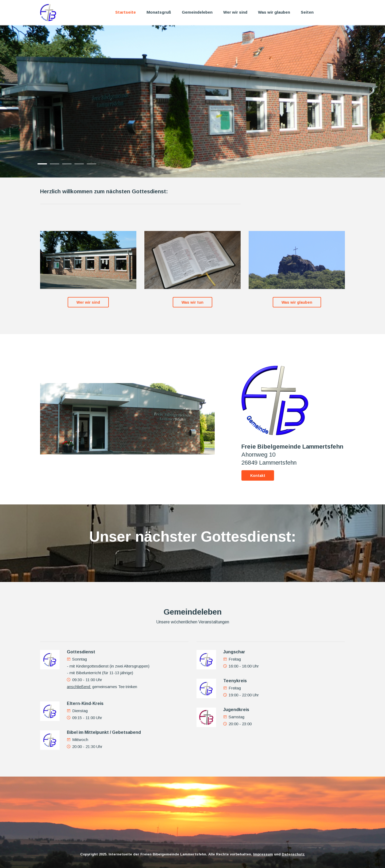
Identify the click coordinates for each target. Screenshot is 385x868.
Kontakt (258, 476)
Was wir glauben (274, 12)
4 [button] (79, 164)
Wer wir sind (235, 12)
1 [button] (42, 164)
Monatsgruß (159, 12)
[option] (192, 101)
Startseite (126, 12)
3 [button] (67, 164)
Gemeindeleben (197, 12)
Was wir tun (192, 302)
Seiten (307, 12)
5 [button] (91, 164)
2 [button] (55, 164)
